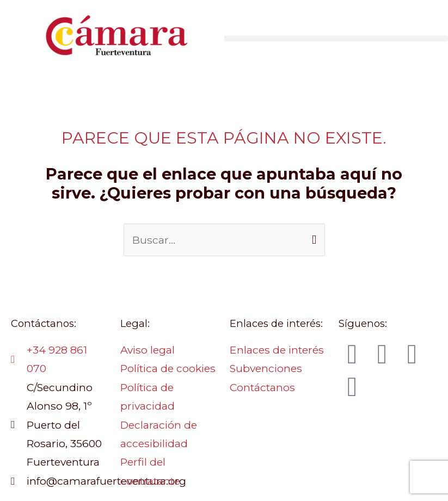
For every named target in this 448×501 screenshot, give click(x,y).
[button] (336, 38)
